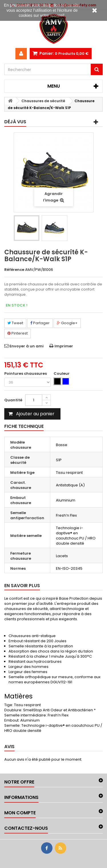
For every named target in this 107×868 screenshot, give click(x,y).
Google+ (67, 323)
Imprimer (64, 346)
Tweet (15, 323)
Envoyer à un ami (27, 346)
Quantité (13, 400)
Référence (14, 270)
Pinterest (18, 333)
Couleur (62, 374)
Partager (40, 323)
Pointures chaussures (26, 374)
